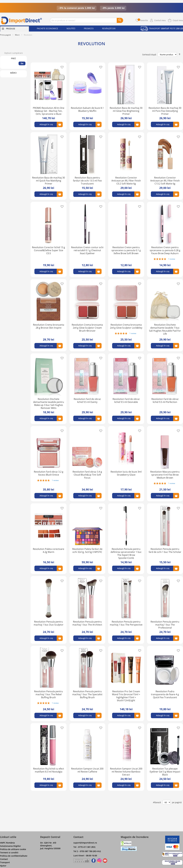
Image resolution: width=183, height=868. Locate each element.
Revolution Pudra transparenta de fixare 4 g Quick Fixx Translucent (165, 694)
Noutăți (71, 28)
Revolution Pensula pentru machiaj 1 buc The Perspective (126, 623)
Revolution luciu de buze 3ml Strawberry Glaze (126, 473)
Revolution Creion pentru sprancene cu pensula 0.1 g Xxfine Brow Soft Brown (126, 250)
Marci (17, 35)
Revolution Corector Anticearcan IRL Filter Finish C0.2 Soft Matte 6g (126, 181)
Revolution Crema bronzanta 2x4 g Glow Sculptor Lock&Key (126, 326)
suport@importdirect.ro (85, 843)
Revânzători (109, 28)
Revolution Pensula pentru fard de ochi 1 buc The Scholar (165, 550)
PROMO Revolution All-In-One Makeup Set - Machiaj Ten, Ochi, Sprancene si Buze (49, 111)
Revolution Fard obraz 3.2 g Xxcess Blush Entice (49, 473)
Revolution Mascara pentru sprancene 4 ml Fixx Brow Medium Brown (165, 475)
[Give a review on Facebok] (82, 861)
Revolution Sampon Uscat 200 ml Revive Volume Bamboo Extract (126, 772)
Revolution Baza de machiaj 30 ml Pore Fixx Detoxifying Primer (165, 111)
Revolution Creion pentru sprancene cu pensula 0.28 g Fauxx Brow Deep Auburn (165, 250)
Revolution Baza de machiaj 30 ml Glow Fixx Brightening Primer (126, 111)
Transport (5, 862)
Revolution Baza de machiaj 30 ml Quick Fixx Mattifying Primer (48, 181)
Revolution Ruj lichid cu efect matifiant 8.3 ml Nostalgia (49, 770)
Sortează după (149, 54)
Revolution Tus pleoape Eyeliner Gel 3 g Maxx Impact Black (165, 772)
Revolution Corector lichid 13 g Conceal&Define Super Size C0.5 (48, 250)
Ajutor (3, 866)
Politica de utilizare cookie (13, 849)
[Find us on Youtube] (105, 861)
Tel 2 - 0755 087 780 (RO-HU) (87, 851)
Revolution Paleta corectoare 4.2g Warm (48, 550)
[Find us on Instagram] (99, 861)
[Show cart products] (178, 20)
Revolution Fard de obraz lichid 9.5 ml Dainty (87, 401)
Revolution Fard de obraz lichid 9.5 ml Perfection (165, 401)
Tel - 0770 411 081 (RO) (84, 847)
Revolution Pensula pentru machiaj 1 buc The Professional (165, 625)
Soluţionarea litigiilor (10, 846)
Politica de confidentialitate (14, 856)
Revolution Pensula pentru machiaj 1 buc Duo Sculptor (49, 623)
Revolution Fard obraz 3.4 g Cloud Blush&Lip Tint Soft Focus (87, 475)
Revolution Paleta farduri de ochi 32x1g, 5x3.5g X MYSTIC (87, 550)
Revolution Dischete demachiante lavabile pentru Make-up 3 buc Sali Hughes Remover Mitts (49, 403)
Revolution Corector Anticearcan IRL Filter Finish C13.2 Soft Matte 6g (165, 181)
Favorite (143, 20)
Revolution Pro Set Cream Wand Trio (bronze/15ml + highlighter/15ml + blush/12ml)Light (126, 696)
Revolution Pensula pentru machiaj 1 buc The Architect (87, 623)
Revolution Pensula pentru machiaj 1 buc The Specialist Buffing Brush (87, 694)
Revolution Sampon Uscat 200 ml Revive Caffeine (87, 770)
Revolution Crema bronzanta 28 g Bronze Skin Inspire (49, 326)
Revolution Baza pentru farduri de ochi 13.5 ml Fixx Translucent (87, 181)
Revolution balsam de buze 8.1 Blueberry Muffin (87, 109)
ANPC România (7, 843)
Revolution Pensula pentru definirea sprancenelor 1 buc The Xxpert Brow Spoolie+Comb (126, 553)
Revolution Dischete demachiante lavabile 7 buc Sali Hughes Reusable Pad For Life (165, 329)
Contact (4, 859)
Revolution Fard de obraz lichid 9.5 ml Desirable (126, 401)
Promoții (89, 28)
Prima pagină (5, 35)
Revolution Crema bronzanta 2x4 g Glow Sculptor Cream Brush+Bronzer (87, 328)
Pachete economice (47, 28)
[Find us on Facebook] (93, 861)
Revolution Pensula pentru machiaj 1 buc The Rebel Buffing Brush (48, 694)
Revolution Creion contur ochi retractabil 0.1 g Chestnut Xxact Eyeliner (87, 250)
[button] (61, 67)
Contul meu (160, 20)
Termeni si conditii (9, 853)
